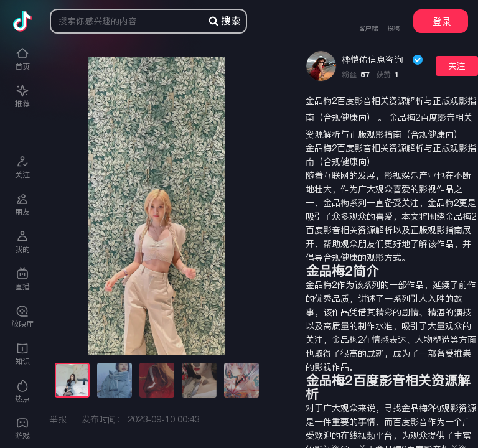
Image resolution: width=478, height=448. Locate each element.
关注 (457, 66)
